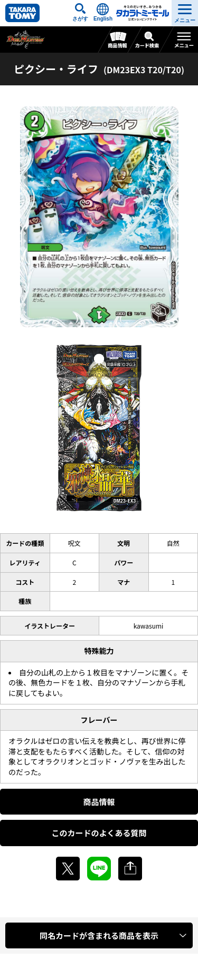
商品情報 (99, 802)
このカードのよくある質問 (99, 833)
